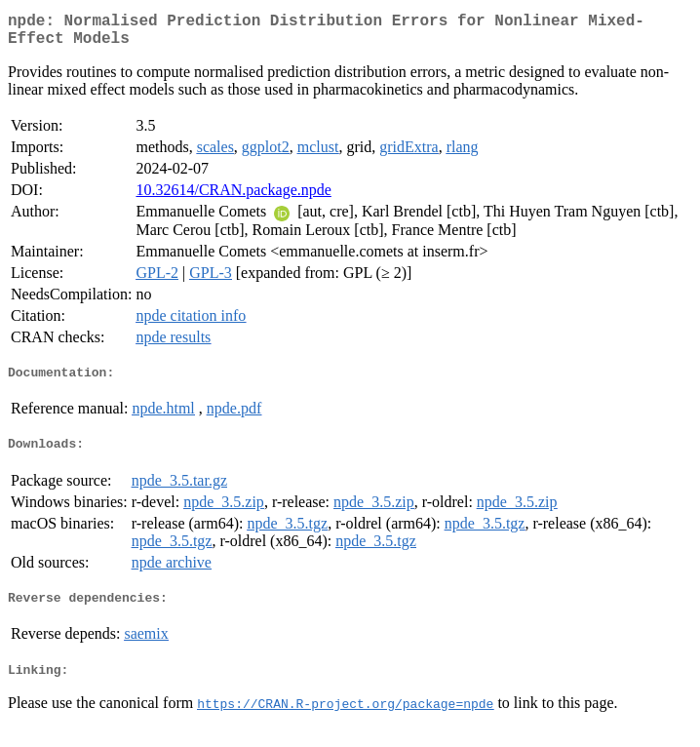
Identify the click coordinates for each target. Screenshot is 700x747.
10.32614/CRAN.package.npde (233, 197)
